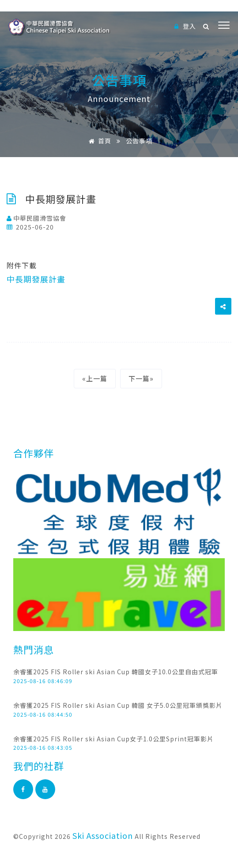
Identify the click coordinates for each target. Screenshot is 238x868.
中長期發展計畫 (36, 279)
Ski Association (103, 835)
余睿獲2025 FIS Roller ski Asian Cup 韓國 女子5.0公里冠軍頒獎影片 (118, 705)
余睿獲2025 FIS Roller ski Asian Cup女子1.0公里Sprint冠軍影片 (113, 739)
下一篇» (141, 378)
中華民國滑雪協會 (36, 218)
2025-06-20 (30, 227)
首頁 (98, 141)
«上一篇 (95, 378)
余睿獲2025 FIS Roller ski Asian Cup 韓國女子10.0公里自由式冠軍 (116, 672)
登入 (185, 26)
